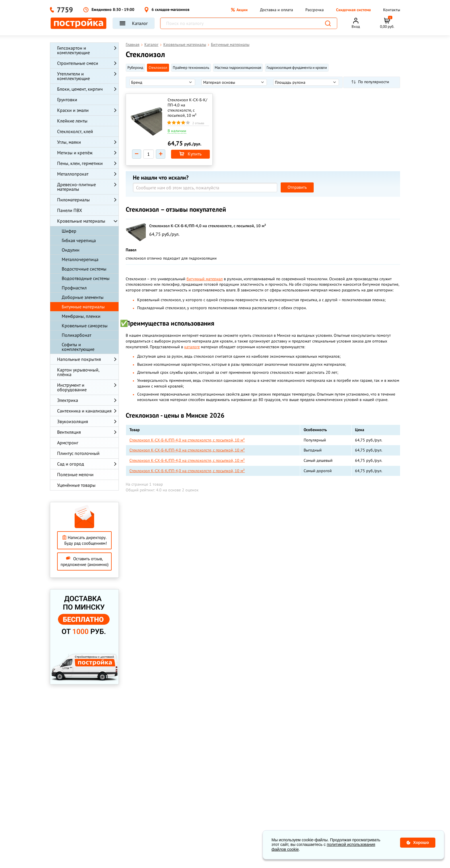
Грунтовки (67, 100)
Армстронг (68, 443)
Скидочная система (353, 10)
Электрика (68, 400)
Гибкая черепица (79, 240)
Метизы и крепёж (75, 153)
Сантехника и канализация (84, 411)
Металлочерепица (80, 259)
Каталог (134, 23)
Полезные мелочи (75, 474)
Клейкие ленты (72, 121)
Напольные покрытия (79, 359)
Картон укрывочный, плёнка (78, 372)
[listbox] (162, 82)
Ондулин (71, 250)
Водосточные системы (84, 269)
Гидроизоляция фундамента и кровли (297, 68)
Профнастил (74, 288)
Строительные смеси (78, 63)
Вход (356, 27)
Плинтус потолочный (78, 453)
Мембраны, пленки (81, 316)
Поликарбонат (76, 335)
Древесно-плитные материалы (76, 187)
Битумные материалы (83, 307)
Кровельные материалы (81, 221)
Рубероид (135, 68)
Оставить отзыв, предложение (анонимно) (85, 562)
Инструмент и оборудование (72, 387)
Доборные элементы (83, 297)
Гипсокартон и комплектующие (73, 50)
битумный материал (205, 280)
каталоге (192, 348)
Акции (239, 10)
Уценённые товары (76, 485)
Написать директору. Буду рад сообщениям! (85, 540)
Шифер (69, 231)
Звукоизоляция (73, 421)
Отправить (297, 188)
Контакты (392, 10)
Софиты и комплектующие (78, 347)
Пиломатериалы (73, 200)
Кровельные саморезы (85, 326)
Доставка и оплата (277, 10)
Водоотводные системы (86, 278)
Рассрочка (315, 10)
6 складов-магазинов (167, 10)
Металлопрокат (73, 174)
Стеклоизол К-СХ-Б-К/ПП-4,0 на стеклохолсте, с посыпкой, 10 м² (188, 108)
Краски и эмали (73, 110)
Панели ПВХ (70, 210)
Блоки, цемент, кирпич (80, 89)
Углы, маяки (69, 142)
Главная (133, 44)
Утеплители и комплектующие (73, 76)
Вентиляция (69, 432)
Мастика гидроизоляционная (238, 68)
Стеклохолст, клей (75, 131)
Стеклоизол (158, 68)
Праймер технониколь (191, 68)
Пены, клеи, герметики (80, 163)
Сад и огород (71, 464)
